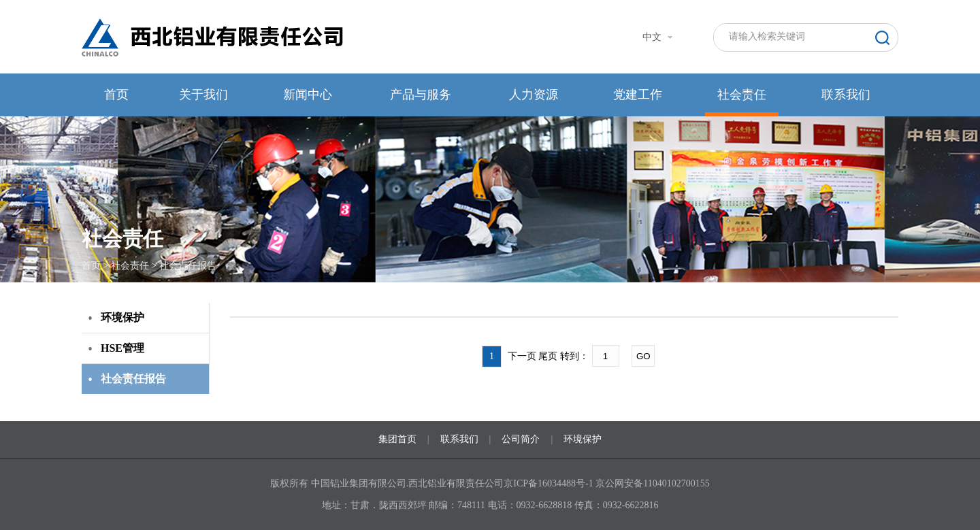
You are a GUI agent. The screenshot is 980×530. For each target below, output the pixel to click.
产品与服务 (421, 95)
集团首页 (397, 439)
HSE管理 (122, 348)
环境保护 (122, 317)
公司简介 (521, 439)
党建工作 (638, 95)
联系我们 (846, 95)
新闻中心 (308, 95)
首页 (116, 95)
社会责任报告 (188, 266)
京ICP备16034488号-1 (550, 483)
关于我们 (203, 95)
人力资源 (534, 95)
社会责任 (742, 95)
